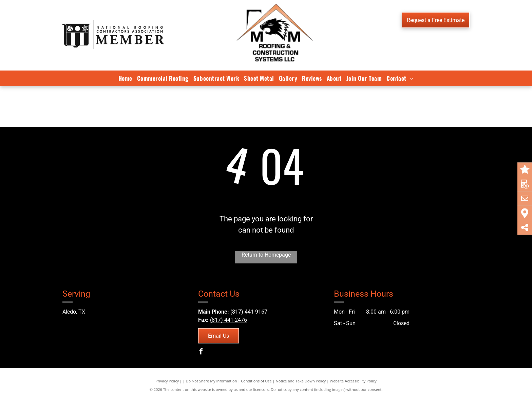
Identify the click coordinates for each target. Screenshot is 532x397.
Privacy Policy (167, 381)
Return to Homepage (266, 255)
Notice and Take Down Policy (301, 381)
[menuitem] (125, 78)
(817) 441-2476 (229, 320)
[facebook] (201, 352)
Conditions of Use (256, 381)
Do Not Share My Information (212, 381)
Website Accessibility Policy (353, 381)
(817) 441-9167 (249, 312)
